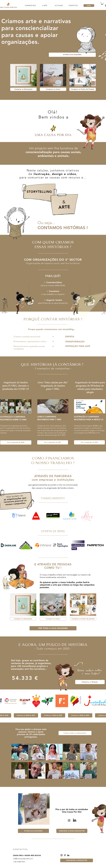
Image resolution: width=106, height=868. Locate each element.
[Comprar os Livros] (53, 89)
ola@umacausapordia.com (23, 859)
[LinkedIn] (75, 820)
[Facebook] (65, 855)
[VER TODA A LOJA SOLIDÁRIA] (53, 628)
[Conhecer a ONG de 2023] (53, 715)
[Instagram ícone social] (69, 820)
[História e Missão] (90, 682)
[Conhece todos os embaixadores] (75, 733)
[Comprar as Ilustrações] (23, 89)
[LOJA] (89, 6)
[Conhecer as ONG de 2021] (26, 715)
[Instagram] (62, 855)
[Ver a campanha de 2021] (53, 442)
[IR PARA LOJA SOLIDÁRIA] (72, 55)
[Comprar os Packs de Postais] (83, 89)
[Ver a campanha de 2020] (16, 442)
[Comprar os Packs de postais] (83, 619)
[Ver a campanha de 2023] (89, 442)
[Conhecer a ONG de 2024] (80, 715)
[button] (102, 4)
